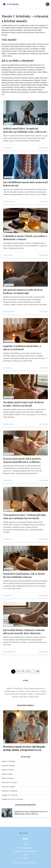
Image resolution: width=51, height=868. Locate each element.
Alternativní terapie (25, 782)
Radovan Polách (9, 312)
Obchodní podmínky (25, 848)
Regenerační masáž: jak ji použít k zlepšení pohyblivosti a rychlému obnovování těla (22, 460)
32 (38, 671)
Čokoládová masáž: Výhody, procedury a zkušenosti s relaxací (25, 238)
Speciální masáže (25, 766)
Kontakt (25, 858)
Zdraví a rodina (25, 778)
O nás (26, 845)
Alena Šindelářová (9, 652)
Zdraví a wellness (25, 761)
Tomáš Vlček (8, 596)
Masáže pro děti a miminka (25, 799)
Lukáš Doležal (8, 255)
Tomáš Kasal (8, 148)
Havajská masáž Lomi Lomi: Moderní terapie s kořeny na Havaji (23, 404)
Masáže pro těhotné (25, 795)
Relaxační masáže (25, 787)
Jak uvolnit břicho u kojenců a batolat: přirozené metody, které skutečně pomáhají (24, 632)
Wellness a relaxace (25, 791)
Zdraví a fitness (25, 770)
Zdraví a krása (25, 774)
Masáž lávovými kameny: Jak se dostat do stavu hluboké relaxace (24, 575)
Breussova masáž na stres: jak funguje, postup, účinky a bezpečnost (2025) (24, 748)
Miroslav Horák (8, 424)
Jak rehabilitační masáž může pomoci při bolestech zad (25, 184)
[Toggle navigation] (48, 4)
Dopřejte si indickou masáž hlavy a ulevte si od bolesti (22, 348)
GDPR (25, 855)
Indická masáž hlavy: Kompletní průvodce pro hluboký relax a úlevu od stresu (24, 130)
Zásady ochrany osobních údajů (26, 851)
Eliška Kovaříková (9, 202)
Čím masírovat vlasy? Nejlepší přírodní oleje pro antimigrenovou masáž (24, 516)
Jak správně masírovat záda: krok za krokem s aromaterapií (23, 291)
